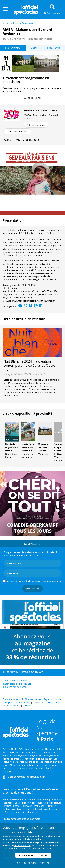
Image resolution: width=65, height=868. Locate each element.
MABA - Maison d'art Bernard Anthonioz (41, 117)
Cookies (27, 705)
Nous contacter (33, 699)
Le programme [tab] (13, 48)
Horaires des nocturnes (15, 687)
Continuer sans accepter (33, 863)
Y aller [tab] (34, 48)
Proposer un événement (17, 702)
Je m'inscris (33, 589)
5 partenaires (25, 842)
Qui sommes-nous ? (13, 699)
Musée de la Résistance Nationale (28, 448)
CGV (49, 702)
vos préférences (22, 845)
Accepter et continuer (33, 855)
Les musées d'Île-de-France (17, 684)
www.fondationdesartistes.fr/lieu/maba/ (34, 301)
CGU (56, 702)
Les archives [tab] (54, 48)
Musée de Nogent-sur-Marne (11, 448)
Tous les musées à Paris (15, 681)
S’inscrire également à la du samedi (34, 581)
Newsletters (39, 702)
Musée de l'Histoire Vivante (43, 448)
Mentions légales (11, 705)
